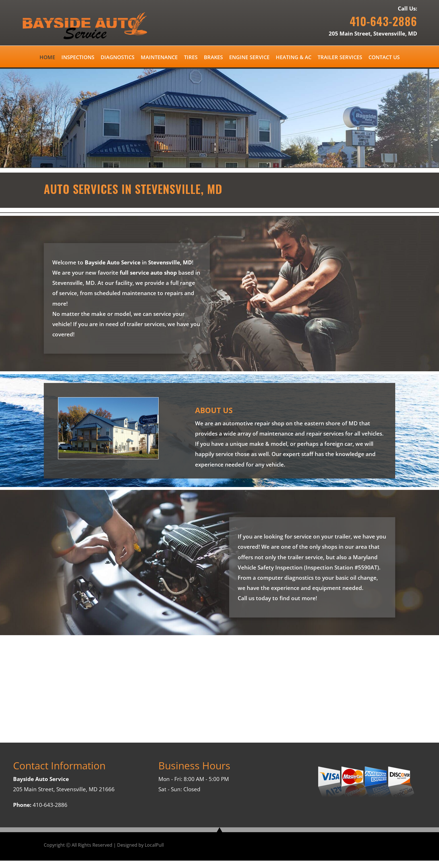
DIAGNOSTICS (118, 58)
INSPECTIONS (78, 58)
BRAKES (213, 58)
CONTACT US (384, 58)
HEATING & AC (294, 58)
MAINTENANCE (159, 58)
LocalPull (154, 845)
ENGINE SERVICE (249, 58)
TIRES (191, 58)
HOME (47, 58)
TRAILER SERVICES (340, 58)
